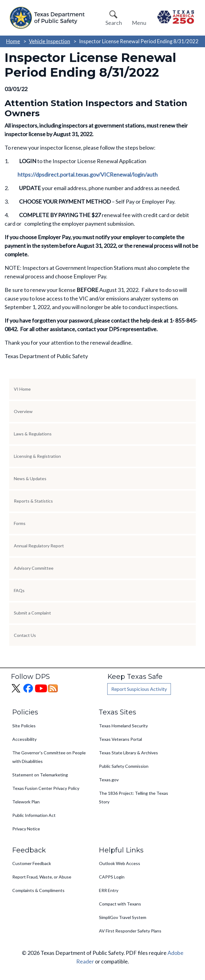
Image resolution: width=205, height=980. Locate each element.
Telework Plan (26, 802)
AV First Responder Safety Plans (130, 931)
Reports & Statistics (33, 501)
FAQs (19, 590)
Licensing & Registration (37, 456)
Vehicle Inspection (49, 41)
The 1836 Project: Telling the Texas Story (134, 797)
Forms (20, 523)
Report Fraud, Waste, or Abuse (42, 877)
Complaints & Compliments (38, 890)
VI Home (22, 389)
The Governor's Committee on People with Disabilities (49, 757)
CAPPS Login (112, 877)
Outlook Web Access (120, 863)
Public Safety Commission (124, 766)
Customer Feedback (32, 863)
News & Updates (30, 479)
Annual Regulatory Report (39, 546)
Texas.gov (109, 780)
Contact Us (25, 635)
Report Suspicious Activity (139, 689)
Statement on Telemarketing (40, 775)
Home (13, 41)
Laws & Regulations (33, 434)
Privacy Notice (26, 829)
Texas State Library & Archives (128, 753)
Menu (139, 23)
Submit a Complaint (32, 613)
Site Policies (24, 726)
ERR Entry (109, 890)
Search (114, 23)
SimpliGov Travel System (123, 917)
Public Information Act (34, 815)
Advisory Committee (34, 568)
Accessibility (24, 739)
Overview (23, 411)
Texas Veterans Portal (120, 739)
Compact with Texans (120, 904)
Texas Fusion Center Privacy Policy (46, 788)
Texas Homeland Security (123, 726)
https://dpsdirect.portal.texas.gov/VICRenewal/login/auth (88, 174)
